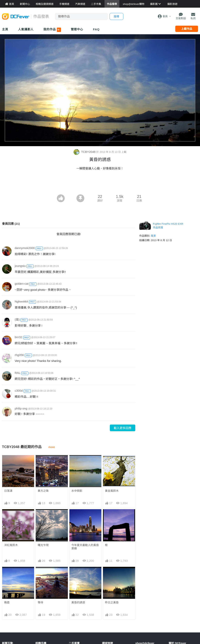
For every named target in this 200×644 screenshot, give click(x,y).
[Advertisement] (100, 184)
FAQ (96, 29)
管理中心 (77, 29)
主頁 (5, 29)
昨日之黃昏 (112, 602)
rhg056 (19, 355)
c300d (19, 391)
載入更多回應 (123, 428)
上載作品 (187, 29)
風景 (153, 236)
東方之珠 (43, 491)
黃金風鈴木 (112, 491)
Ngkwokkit (21, 301)
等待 (40, 602)
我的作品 (52, 30)
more (52, 447)
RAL (18, 373)
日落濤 (8, 491)
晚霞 (7, 602)
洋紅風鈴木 (11, 545)
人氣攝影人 (26, 29)
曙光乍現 (43, 545)
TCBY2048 (85, 152)
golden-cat (22, 284)
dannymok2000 (25, 248)
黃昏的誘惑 (78, 602)
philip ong (21, 408)
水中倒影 (77, 491)
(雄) (17, 319)
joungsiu (20, 266)
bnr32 (18, 337)
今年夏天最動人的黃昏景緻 (85, 547)
